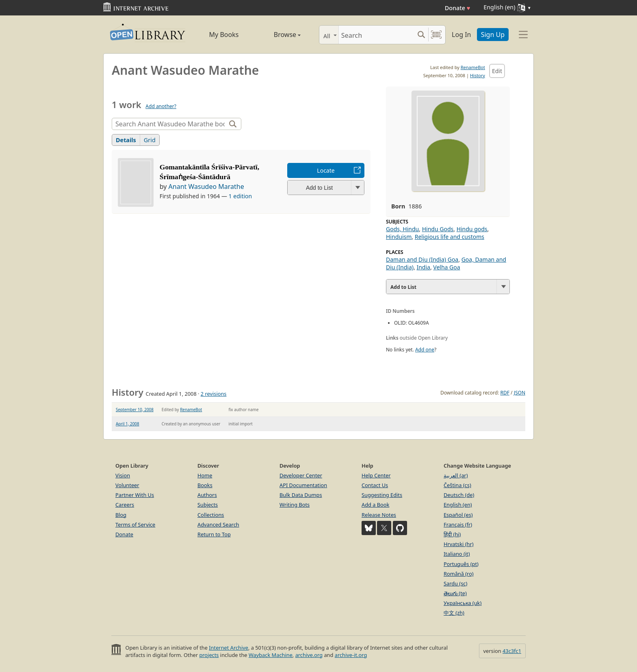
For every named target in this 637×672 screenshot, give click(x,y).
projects (209, 655)
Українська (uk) (463, 603)
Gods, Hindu (402, 229)
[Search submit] (421, 35)
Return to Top (214, 534)
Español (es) (458, 515)
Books (205, 485)
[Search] (376, 35)
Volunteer (127, 485)
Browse (278, 35)
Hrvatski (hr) (459, 544)
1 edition (240, 196)
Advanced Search (218, 525)
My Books (224, 35)
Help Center (376, 475)
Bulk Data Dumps (301, 495)
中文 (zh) (454, 613)
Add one (425, 350)
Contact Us (375, 485)
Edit (497, 71)
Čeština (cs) (457, 485)
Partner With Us (135, 495)
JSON (520, 393)
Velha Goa (446, 267)
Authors (207, 495)
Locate (326, 170)
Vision (123, 475)
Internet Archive (229, 648)
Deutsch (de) (459, 495)
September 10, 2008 (135, 410)
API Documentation (303, 485)
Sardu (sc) (455, 583)
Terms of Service (135, 525)
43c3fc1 (512, 651)
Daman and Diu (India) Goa (422, 259)
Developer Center (301, 475)
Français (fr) (458, 525)
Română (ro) (459, 574)
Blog (121, 515)
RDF (505, 393)
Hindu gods (472, 229)
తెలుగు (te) (455, 593)
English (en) (458, 505)
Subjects (208, 505)
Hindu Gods (438, 229)
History (478, 75)
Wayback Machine (271, 655)
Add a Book (375, 505)
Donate (458, 8)
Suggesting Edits (382, 495)
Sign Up (493, 35)
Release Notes (379, 515)
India (423, 267)
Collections (211, 515)
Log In (461, 35)
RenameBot (473, 67)
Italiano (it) (457, 554)
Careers (125, 505)
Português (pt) (461, 564)
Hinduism (399, 237)
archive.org (309, 655)
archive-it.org (351, 655)
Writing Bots (295, 505)
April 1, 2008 (128, 424)
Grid (150, 140)
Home (205, 475)
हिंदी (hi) (452, 534)
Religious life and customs (450, 237)
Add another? (161, 106)
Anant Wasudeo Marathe (206, 186)
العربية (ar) (456, 475)
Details (126, 140)
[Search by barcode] (436, 35)
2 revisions (214, 394)
